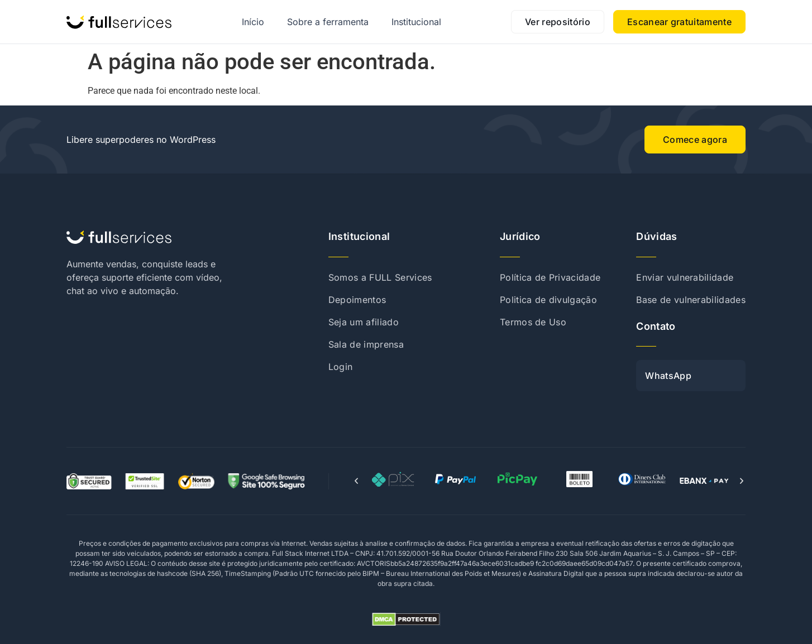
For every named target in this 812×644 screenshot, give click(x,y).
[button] (356, 481)
